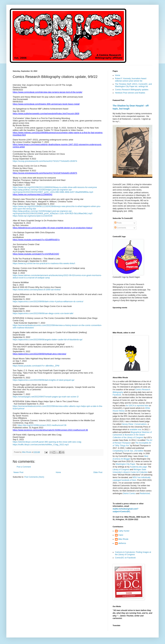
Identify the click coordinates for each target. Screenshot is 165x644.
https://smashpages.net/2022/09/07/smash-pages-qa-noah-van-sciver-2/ (46, 397)
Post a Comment (24, 467)
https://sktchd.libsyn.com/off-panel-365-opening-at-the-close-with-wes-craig (47, 442)
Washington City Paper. (126, 464)
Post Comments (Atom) (34, 477)
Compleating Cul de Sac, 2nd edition (128, 451)
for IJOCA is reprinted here (137, 406)
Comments (120, 228)
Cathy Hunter (124, 531)
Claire (121, 535)
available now (135, 430)
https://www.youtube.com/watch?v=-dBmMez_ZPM (36, 366)
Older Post (98, 472)
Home (58, 472)
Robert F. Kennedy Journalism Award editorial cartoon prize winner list (131, 80)
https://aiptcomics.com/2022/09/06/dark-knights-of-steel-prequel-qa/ (44, 380)
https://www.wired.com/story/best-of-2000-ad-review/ (37, 290)
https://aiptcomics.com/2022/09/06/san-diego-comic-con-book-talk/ (43, 313)
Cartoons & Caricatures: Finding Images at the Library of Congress (133, 553)
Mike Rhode (123, 539)
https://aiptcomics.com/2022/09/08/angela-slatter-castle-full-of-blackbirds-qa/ (48, 340)
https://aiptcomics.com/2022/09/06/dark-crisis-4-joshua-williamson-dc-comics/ (48, 301)
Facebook (117, 395)
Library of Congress (121, 470)
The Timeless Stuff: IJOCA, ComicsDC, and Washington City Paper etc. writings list (133, 85)
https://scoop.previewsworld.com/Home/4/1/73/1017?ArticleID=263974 (45, 161)
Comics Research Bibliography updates (132, 90)
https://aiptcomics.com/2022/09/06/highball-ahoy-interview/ (39, 354)
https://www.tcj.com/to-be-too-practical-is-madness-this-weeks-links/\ (44, 263)
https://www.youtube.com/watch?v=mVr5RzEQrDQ (36, 254)
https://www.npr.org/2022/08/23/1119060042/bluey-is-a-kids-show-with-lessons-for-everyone (55, 187)
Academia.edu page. (139, 467)
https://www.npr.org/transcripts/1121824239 (33, 216)
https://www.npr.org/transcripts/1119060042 (33, 194)
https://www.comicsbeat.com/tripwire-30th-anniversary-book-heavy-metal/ (46, 104)
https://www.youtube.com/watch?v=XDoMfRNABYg (36, 240)
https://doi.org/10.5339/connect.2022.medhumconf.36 (42, 425)
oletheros (122, 543)
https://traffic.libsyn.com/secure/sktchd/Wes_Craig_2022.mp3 (41, 445)
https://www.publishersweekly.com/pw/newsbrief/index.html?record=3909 (46, 113)
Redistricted (145, 493)
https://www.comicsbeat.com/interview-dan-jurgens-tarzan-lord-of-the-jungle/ (48, 92)
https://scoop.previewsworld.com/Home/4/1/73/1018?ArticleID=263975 (45, 173)
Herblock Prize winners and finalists (130, 93)
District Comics (129, 493)
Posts (118, 223)
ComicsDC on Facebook (125, 558)
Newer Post (18, 472)
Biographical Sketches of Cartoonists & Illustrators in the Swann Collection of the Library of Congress (132, 435)
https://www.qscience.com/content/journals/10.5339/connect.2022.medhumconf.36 (50, 430)
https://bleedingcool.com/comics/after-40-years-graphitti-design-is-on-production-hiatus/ (53, 228)
